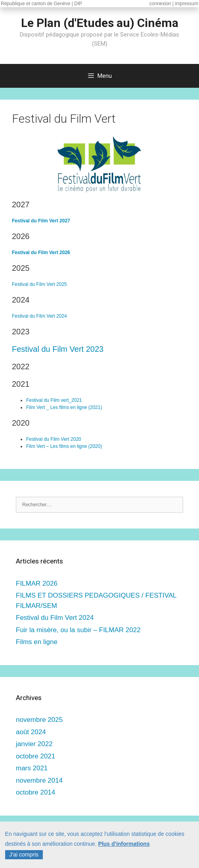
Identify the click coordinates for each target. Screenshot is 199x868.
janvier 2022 (34, 744)
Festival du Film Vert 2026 (41, 253)
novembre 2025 (39, 720)
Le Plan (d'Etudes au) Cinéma (100, 23)
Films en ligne (37, 642)
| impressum (185, 4)
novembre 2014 (39, 780)
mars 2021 (32, 768)
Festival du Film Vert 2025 (39, 284)
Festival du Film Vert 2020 (54, 439)
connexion (160, 4)
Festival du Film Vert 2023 (58, 349)
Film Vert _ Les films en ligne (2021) (64, 407)
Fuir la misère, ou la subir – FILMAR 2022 (78, 630)
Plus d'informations (124, 846)
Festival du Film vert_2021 (54, 400)
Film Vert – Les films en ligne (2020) (64, 446)
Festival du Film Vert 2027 (41, 221)
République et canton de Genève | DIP (41, 4)
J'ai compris (24, 857)
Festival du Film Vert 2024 (39, 316)
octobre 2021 (35, 756)
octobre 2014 (35, 792)
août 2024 (31, 732)
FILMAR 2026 (37, 583)
